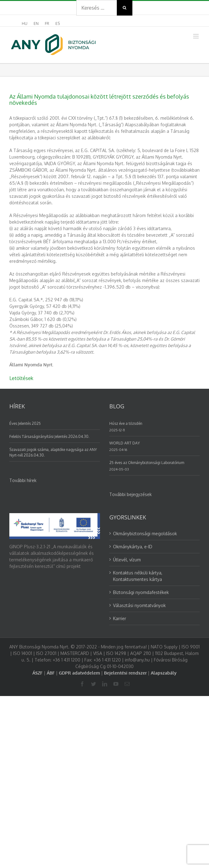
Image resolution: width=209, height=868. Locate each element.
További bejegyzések (131, 494)
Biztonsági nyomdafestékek (141, 592)
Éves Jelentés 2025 (25, 423)
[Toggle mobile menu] (196, 36)
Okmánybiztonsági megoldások (145, 534)
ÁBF (51, 673)
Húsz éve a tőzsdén (126, 423)
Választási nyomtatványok (139, 605)
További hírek (23, 480)
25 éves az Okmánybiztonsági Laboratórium (147, 463)
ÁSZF (38, 673)
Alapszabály (164, 673)
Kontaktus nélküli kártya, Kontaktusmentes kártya (138, 576)
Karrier (120, 618)
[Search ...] (97, 8)
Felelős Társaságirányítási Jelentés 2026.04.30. (49, 436)
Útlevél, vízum (127, 560)
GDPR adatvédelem (79, 673)
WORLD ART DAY (125, 443)
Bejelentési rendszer (125, 673)
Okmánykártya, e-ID (133, 547)
